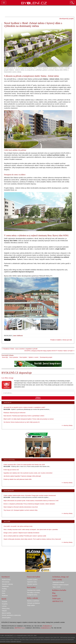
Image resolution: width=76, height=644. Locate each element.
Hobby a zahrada (32, 598)
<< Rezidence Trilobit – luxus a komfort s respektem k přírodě (19, 349)
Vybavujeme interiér (58, 582)
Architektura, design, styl (60, 577)
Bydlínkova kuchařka (59, 590)
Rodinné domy (6, 580)
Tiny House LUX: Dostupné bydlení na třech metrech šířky (21, 510)
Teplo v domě (56, 587)
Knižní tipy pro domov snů (11, 470)
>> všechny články (67, 425)
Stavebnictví (6, 577)
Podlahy (4, 589)
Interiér (4, 599)
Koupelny (5, 604)
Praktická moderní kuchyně (61, 585)
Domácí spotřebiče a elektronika (11, 615)
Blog (54, 593)
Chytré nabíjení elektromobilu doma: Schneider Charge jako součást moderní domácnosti (30, 495)
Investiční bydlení (32, 580)
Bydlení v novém (34, 357)
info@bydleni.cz (47, 626)
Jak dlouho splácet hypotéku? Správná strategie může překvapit (22, 476)
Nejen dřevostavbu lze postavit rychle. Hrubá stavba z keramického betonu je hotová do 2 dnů (31, 501)
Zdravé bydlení (6, 618)
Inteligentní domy (32, 595)
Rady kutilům (31, 605)
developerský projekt (66, 19)
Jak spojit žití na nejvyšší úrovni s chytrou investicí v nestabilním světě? (24, 407)
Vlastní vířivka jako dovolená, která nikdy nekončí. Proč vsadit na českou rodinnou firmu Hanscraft (32, 539)
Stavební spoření (32, 584)
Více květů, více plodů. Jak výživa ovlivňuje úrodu (18, 526)
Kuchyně (5, 602)
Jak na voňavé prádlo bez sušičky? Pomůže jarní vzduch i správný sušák (25, 536)
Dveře (4, 591)
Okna (3, 593)
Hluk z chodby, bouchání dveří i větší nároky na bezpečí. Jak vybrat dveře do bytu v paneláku (31, 529)
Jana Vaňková (18, 336)
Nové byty (5, 357)
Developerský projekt (46, 357)
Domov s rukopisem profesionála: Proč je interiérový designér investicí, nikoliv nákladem (29, 504)
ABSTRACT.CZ (58, 601)
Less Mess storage (7, 378)
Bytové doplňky (6, 613)
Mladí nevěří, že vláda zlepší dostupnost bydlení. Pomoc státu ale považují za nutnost (29, 419)
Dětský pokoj (6, 608)
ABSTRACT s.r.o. (20, 628)
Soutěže (55, 596)
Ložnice (4, 606)
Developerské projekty (34, 590)
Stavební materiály (7, 584)
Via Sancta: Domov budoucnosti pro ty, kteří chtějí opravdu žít (22, 422)
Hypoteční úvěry (32, 582)
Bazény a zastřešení (33, 601)
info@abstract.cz (46, 628)
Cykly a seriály (57, 580)
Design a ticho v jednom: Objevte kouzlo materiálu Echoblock (21, 533)
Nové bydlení (23, 357)
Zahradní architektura (34, 603)
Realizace (5, 596)
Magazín (7, 521)
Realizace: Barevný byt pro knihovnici (14, 413)
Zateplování (5, 586)
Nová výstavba (14, 357)
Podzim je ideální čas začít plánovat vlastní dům (18, 479)
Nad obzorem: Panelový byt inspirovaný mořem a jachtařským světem (24, 416)
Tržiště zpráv (56, 599)
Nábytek (4, 611)
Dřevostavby (6, 582)
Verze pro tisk (67, 340)
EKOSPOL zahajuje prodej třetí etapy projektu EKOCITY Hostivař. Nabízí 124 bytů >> (49, 351)
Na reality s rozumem (33, 593)
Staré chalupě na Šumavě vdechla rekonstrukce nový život (21, 507)
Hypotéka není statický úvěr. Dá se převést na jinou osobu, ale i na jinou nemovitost (28, 473)
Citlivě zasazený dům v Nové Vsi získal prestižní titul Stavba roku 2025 (24, 465)
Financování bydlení (33, 577)
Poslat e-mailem (56, 340)
